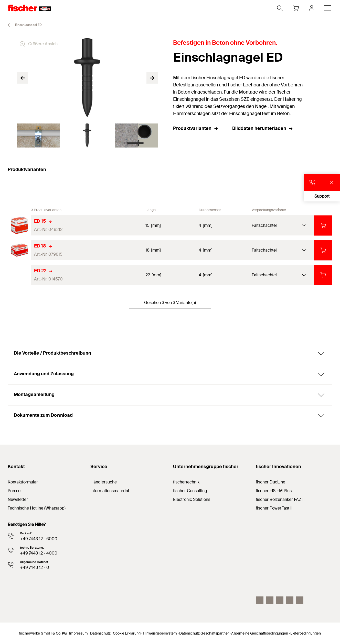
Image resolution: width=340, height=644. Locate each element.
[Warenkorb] (296, 8)
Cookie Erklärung (127, 633)
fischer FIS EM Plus (274, 491)
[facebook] (290, 600)
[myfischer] (312, 8)
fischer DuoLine (270, 482)
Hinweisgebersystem (160, 633)
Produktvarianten (196, 128)
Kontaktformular (23, 482)
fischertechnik (186, 482)
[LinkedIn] (270, 600)
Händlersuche (104, 482)
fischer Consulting (190, 491)
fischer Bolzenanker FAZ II (280, 499)
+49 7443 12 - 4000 (39, 553)
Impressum (78, 633)
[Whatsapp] (300, 600)
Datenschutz (100, 633)
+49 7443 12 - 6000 (39, 539)
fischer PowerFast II (274, 508)
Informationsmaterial (110, 491)
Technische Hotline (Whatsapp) (37, 508)
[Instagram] (260, 600)
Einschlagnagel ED (22, 25)
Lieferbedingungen (306, 633)
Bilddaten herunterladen (263, 128)
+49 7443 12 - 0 (35, 567)
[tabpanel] (38, 135)
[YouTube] (280, 600)
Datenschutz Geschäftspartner (204, 633)
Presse (14, 491)
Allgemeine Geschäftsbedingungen (260, 633)
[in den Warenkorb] (323, 225)
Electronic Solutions (192, 499)
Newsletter (18, 499)
